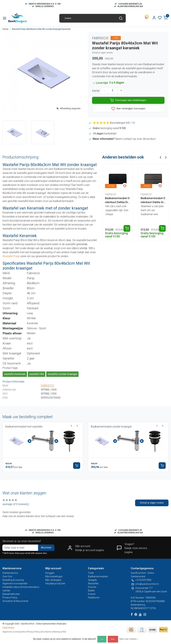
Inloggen (50, 573)
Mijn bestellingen (54, 576)
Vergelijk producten (55, 583)
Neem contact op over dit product (135, 139)
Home (5, 29)
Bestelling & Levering (13, 580)
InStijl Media (8, 628)
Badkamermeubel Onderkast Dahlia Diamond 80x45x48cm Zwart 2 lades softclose (118, 200)
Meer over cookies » (129, 639)
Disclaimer (46, 632)
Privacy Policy (10, 598)
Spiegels (92, 580)
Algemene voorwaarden (15, 583)
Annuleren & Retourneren (15, 601)
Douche (92, 587)
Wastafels (93, 583)
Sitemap (57, 632)
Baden (91, 591)
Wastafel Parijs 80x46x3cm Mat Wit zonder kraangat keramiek (41, 29)
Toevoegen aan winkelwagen (128, 100)
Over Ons (7, 576)
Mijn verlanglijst (53, 580)
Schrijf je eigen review (102, 53)
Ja (102, 639)
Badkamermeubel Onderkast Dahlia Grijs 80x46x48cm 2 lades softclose (153, 200)
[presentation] (71, 426)
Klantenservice (10, 573)
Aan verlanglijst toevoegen (128, 109)
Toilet (91, 573)
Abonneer (46, 548)
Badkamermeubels (98, 576)
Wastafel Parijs (12, 256)
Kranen (92, 594)
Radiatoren (94, 598)
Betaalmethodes (11, 594)
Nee (113, 639)
